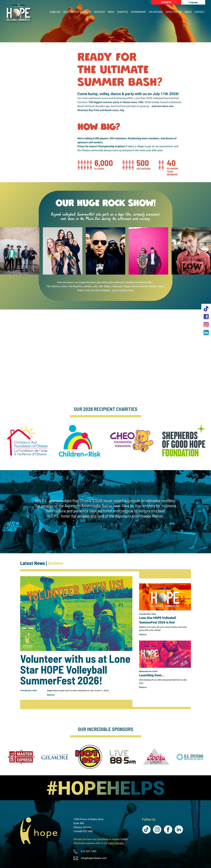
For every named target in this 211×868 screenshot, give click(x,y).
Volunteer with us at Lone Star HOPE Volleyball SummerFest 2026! (75, 669)
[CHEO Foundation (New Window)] (132, 441)
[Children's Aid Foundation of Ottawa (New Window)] (27, 441)
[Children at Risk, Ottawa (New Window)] (80, 441)
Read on (51, 695)
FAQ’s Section (116, 843)
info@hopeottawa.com (94, 858)
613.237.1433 (89, 851)
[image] (105, 788)
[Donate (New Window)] (166, 2)
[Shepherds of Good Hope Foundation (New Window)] (184, 441)
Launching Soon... (152, 675)
